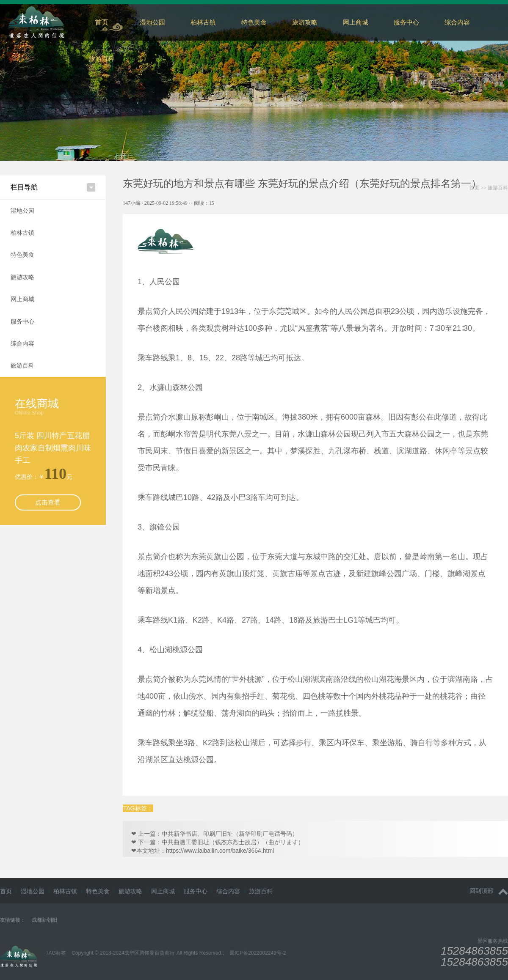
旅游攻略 (305, 22)
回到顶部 (489, 891)
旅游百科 (102, 59)
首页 (102, 22)
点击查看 (48, 502)
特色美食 (254, 22)
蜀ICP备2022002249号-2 (258, 953)
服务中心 (406, 22)
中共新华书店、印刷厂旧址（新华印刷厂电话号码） (230, 834)
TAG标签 (56, 953)
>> (489, 188)
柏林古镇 (203, 22)
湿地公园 (152, 22)
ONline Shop (29, 413)
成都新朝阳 (44, 920)
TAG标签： (138, 808)
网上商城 (356, 22)
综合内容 (22, 343)
